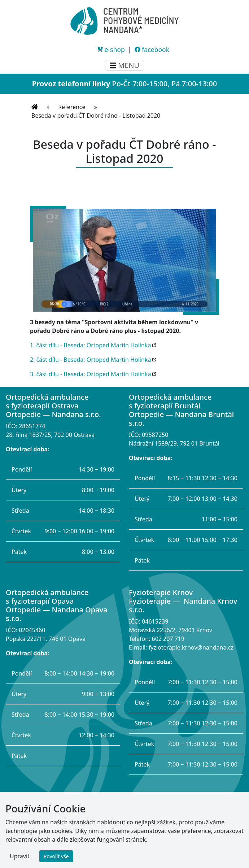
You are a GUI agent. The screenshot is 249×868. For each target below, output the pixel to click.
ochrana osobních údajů (139, 838)
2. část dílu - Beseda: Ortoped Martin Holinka (90, 360)
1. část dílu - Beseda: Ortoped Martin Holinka (90, 345)
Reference (72, 107)
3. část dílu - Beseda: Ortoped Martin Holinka (90, 374)
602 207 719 (168, 639)
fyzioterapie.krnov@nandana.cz (191, 647)
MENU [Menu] (125, 65)
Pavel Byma (200, 858)
